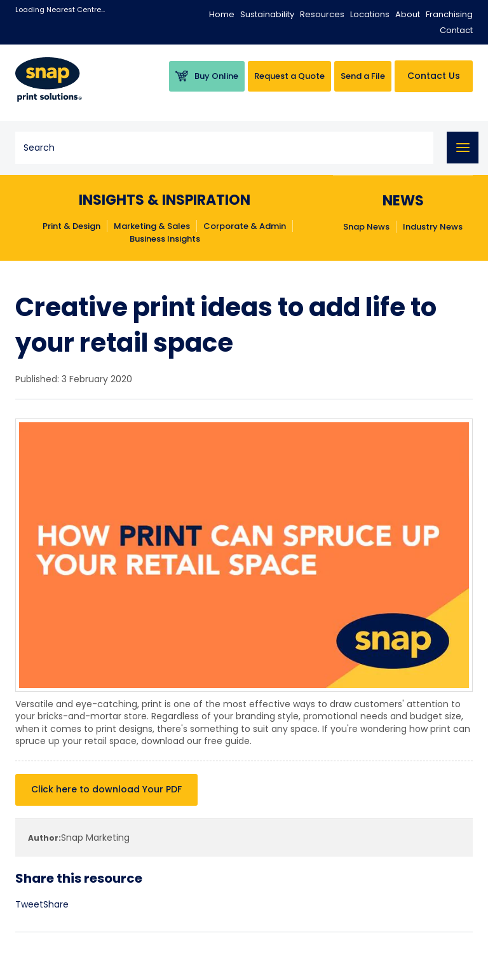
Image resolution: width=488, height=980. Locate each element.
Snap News (366, 227)
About (408, 14)
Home (222, 14)
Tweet (29, 904)
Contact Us (434, 76)
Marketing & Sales (152, 226)
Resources (322, 14)
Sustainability (267, 14)
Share (56, 904)
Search (420, 148)
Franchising (449, 14)
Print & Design (71, 226)
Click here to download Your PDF (106, 789)
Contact (456, 30)
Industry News (433, 227)
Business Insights (165, 239)
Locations (370, 14)
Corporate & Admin (245, 226)
